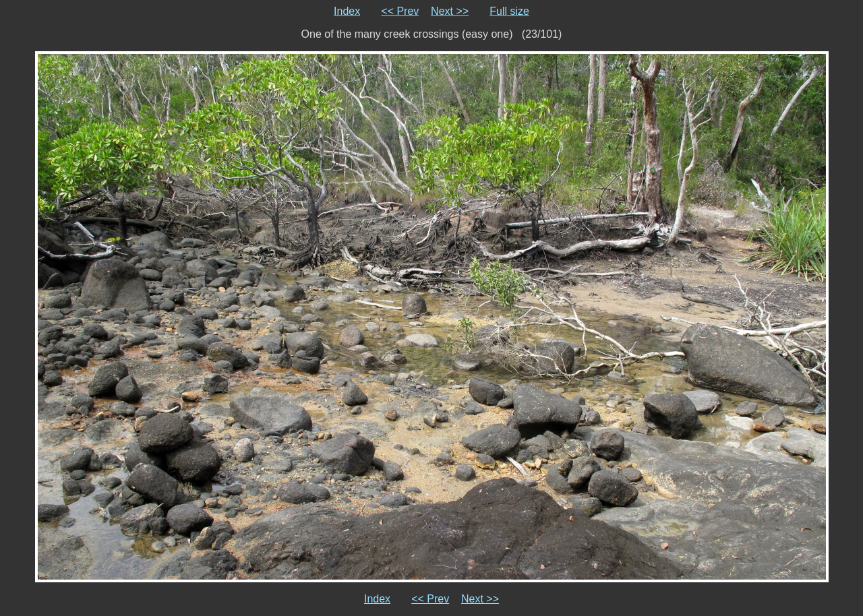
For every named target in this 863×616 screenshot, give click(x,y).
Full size (509, 11)
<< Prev (400, 11)
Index (347, 11)
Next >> (450, 11)
